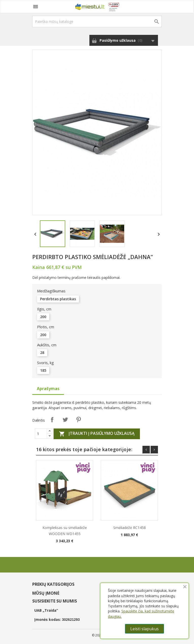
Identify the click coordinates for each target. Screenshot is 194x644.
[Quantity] (41, 434)
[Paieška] (97, 22)
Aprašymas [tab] (48, 389)
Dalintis (52, 420)
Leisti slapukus (144, 629)
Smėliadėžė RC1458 (130, 528)
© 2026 (97, 635)
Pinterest (78, 420)
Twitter (65, 420)
